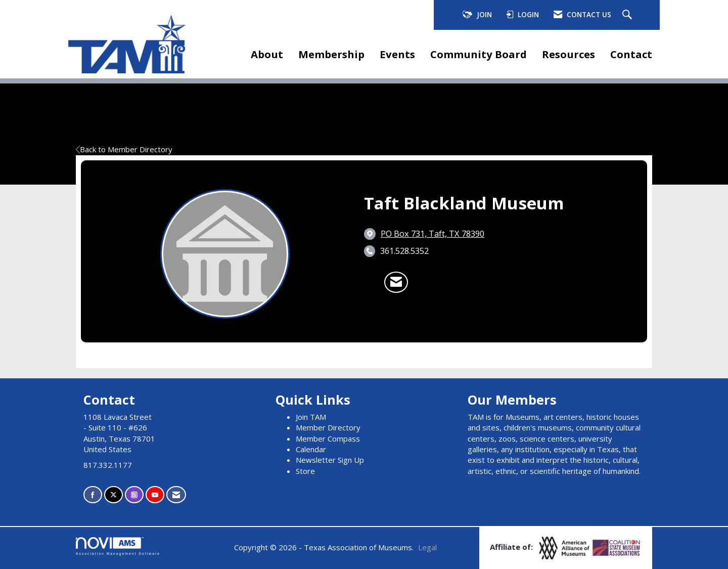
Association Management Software (118, 546)
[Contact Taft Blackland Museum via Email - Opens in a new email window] (396, 282)
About (267, 54)
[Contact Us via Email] (176, 495)
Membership (331, 54)
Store (305, 471)
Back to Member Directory (124, 149)
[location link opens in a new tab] (433, 234)
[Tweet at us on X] (113, 495)
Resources (568, 54)
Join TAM (311, 417)
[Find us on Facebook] (93, 495)
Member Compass (328, 439)
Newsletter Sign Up (330, 460)
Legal (427, 547)
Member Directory (328, 427)
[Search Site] (628, 15)
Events (397, 54)
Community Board (479, 54)
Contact (631, 54)
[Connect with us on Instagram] (134, 495)
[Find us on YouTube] (155, 495)
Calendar (311, 449)
